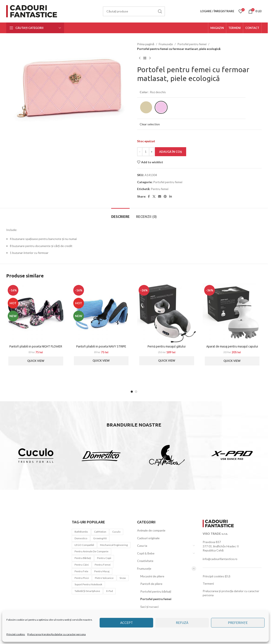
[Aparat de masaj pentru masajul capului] (232, 313)
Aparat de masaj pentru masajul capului (232, 346)
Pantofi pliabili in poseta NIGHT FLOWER (36, 346)
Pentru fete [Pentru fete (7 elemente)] (81, 571)
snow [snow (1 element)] (123, 578)
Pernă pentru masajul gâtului (167, 346)
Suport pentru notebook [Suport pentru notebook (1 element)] (88, 584)
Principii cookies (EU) (216, 576)
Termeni (208, 583)
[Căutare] (134, 11)
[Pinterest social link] (165, 197)
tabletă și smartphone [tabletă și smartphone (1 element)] (87, 591)
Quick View (36, 361)
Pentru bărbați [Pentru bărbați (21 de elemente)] (83, 558)
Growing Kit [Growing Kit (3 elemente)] (100, 538)
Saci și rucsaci (149, 607)
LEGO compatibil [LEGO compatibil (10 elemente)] (84, 545)
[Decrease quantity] (140, 152)
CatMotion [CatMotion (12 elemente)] (100, 532)
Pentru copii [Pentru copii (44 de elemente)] (104, 558)
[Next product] (150, 58)
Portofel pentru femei (192, 44)
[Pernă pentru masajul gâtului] (167, 313)
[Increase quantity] (152, 152)
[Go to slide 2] (136, 392)
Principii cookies (16, 634)
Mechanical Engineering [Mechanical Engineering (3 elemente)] (114, 545)
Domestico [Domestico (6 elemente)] (81, 538)
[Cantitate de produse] (146, 152)
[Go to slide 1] (132, 392)
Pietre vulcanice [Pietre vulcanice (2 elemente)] (104, 578)
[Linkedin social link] (171, 197)
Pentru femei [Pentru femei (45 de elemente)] (103, 565)
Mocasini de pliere (152, 576)
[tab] (120, 215)
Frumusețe (166, 44)
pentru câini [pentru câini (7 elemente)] (82, 565)
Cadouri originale (148, 538)
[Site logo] (32, 11)
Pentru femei (160, 189)
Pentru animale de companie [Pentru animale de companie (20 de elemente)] (91, 551)
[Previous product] (140, 58)
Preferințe (238, 623)
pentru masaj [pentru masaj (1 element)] (102, 571)
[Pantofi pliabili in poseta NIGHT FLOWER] (36, 313)
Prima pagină (146, 44)
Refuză (182, 623)
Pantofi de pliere (151, 584)
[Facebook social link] (149, 197)
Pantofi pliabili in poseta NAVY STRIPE (101, 346)
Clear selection (150, 124)
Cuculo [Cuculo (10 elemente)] (116, 532)
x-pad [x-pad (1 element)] (109, 591)
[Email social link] (160, 197)
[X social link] (154, 197)
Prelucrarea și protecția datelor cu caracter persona (56, 634)
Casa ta (142, 546)
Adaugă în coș (171, 152)
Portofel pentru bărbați (156, 591)
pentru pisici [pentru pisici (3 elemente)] (82, 578)
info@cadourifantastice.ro (220, 559)
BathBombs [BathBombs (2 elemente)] (81, 532)
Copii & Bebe (146, 553)
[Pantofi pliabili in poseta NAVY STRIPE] (101, 313)
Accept (127, 623)
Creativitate (145, 561)
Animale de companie (151, 530)
